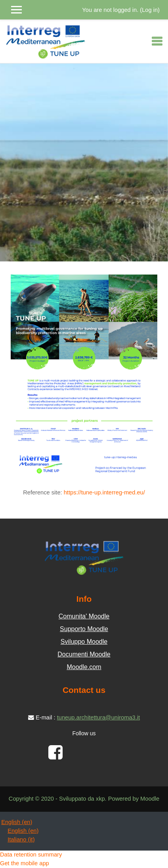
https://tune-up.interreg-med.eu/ (104, 492)
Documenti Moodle (84, 654)
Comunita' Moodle (84, 616)
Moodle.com (84, 667)
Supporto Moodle (84, 629)
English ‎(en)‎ (17, 822)
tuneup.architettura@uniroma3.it (98, 717)
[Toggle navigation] (157, 41)
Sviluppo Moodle (84, 642)
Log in (150, 10)
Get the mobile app (25, 863)
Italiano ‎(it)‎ (21, 839)
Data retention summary (31, 855)
